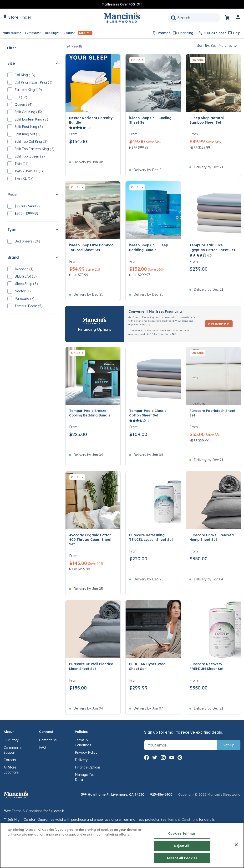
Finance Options (88, 767)
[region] (122, 845)
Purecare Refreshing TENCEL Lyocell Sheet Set (151, 537)
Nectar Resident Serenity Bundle (91, 120)
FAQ (43, 747)
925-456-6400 (161, 794)
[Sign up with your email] (181, 745)
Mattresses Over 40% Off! (122, 4)
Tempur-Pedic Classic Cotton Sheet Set (148, 413)
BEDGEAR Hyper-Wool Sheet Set (148, 666)
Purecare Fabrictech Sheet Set (212, 413)
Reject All (182, 846)
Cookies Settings (182, 833)
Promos (164, 33)
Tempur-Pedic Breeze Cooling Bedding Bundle (90, 413)
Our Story (11, 740)
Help (237, 33)
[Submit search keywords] (173, 18)
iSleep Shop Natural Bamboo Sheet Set (207, 120)
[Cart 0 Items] (230, 19)
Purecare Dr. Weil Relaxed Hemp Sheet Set (212, 537)
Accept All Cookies (182, 858)
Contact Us (48, 740)
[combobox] (194, 18)
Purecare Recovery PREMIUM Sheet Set (206, 666)
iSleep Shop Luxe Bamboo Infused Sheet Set (91, 247)
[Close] (236, 845)
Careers (10, 760)
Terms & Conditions (27, 811)
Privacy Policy (86, 752)
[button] (238, 18)
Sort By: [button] (215, 46)
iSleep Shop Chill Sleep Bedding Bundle (149, 247)
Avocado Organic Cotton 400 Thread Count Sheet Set (90, 540)
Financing (186, 33)
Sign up (229, 745)
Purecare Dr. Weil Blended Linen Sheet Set (91, 666)
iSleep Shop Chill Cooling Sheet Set (150, 120)
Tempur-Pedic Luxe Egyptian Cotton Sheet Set (212, 247)
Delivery (81, 760)
